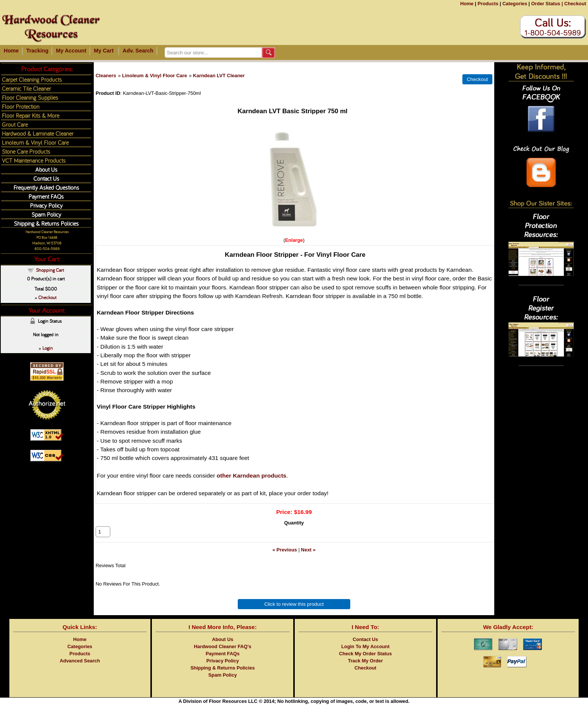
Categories (515, 4)
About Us (46, 169)
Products (488, 4)
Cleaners (106, 76)
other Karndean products (252, 476)
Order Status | (547, 4)
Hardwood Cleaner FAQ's (223, 655)
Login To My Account (365, 655)
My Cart (104, 51)
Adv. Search (138, 51)
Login (48, 348)
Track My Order (365, 669)
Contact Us (46, 178)
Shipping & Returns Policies (46, 223)
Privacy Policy (46, 205)
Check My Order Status (365, 662)
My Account (71, 51)
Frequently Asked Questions (46, 187)
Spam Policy (46, 214)
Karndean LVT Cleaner (219, 76)
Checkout (575, 4)
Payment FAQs (46, 196)
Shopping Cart (50, 270)
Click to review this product (294, 612)
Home (467, 4)
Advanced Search (80, 669)
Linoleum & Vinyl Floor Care (155, 76)
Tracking (37, 51)
